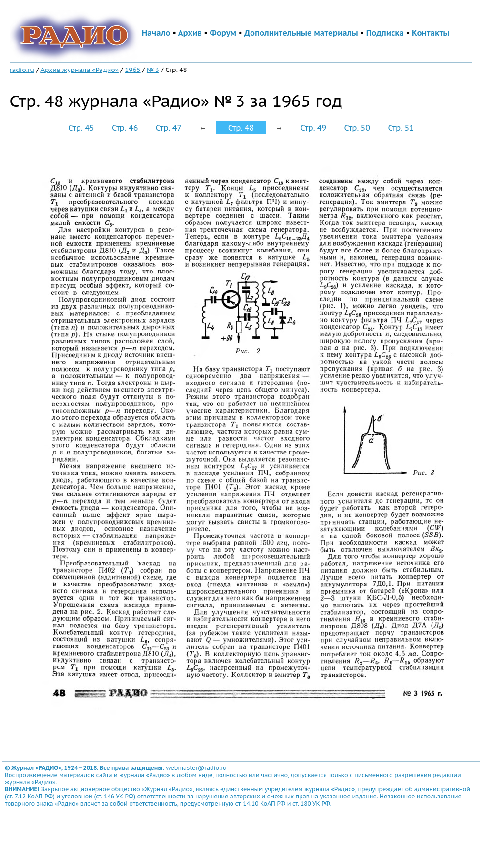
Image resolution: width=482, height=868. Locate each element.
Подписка (385, 33)
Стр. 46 (125, 128)
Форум (223, 33)
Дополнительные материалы (301, 33)
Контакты (431, 33)
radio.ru (22, 70)
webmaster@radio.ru (196, 768)
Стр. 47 (169, 128)
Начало (156, 33)
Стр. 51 (401, 128)
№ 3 (153, 70)
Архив (190, 33)
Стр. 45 (81, 128)
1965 (132, 70)
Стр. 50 (357, 128)
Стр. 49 (313, 128)
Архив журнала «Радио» (80, 70)
